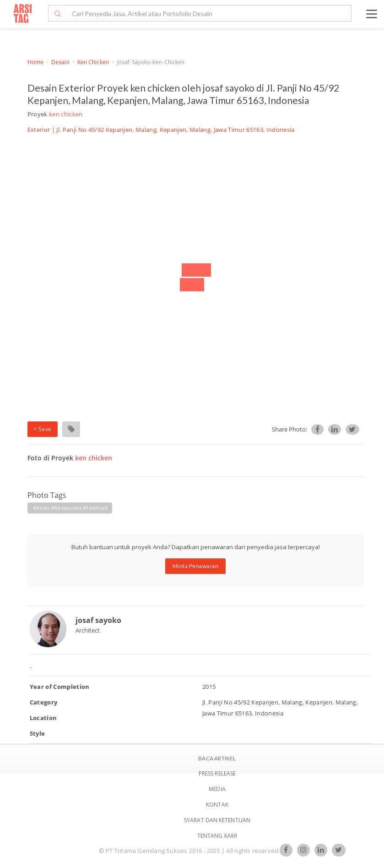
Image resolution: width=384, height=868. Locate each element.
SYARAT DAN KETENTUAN (217, 820)
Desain (60, 62)
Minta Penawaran (196, 566)
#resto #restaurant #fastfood (70, 508)
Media (217, 789)
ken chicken (93, 62)
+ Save (43, 429)
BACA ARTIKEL (217, 758)
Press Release (217, 773)
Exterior (39, 130)
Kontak (217, 805)
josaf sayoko (98, 620)
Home (35, 62)
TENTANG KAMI (217, 836)
